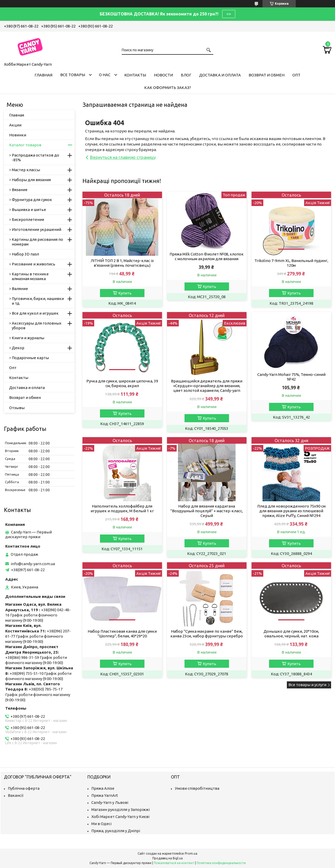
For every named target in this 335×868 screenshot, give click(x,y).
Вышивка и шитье (29, 210)
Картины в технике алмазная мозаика (30, 276)
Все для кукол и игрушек (35, 313)
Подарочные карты (30, 358)
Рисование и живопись (33, 264)
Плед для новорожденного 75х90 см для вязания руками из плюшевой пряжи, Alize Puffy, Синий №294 (291, 511)
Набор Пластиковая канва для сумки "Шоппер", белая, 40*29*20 (122, 634)
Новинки (18, 135)
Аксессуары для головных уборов (37, 325)
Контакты (135, 75)
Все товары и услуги (307, 685)
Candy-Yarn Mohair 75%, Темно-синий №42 (291, 377)
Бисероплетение (28, 219)
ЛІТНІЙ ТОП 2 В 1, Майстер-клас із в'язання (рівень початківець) (122, 263)
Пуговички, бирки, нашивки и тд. (38, 301)
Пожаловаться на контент (174, 863)
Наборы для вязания (31, 180)
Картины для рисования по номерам (37, 242)
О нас (105, 75)
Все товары (73, 75)
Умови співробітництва (197, 788)
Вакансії (16, 795)
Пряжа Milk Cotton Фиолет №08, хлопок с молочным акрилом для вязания (207, 256)
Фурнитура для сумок (32, 200)
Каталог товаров (25, 145)
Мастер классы (26, 170)
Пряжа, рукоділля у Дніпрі (116, 831)
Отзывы (17, 408)
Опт (296, 75)
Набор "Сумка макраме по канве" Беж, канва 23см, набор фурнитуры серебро (207, 634)
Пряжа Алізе (103, 788)
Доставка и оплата (220, 75)
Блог (186, 75)
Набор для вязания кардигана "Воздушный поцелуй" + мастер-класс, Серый (207, 511)
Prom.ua (191, 853)
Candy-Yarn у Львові (110, 802)
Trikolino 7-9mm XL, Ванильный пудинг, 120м (291, 263)
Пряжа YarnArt (105, 795)
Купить (125, 293)
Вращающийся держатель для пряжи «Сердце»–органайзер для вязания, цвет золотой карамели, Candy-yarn (207, 386)
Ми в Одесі (101, 824)
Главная (43, 75)
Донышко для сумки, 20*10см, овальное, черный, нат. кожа (291, 634)
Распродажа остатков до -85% (35, 157)
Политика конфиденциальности (221, 863)
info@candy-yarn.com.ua (33, 564)
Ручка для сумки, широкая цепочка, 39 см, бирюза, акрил (122, 383)
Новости (163, 75)
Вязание (20, 190)
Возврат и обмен (267, 75)
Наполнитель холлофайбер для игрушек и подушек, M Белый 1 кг (122, 508)
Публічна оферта (24, 788)
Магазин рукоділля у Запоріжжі (121, 809)
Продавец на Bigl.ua (167, 858)
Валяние (20, 289)
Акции (15, 125)
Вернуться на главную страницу (123, 157)
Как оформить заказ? (168, 88)
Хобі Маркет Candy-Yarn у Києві (120, 817)
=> (229, 14)
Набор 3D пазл (25, 254)
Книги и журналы (28, 338)
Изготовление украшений (37, 229)
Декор (18, 348)
